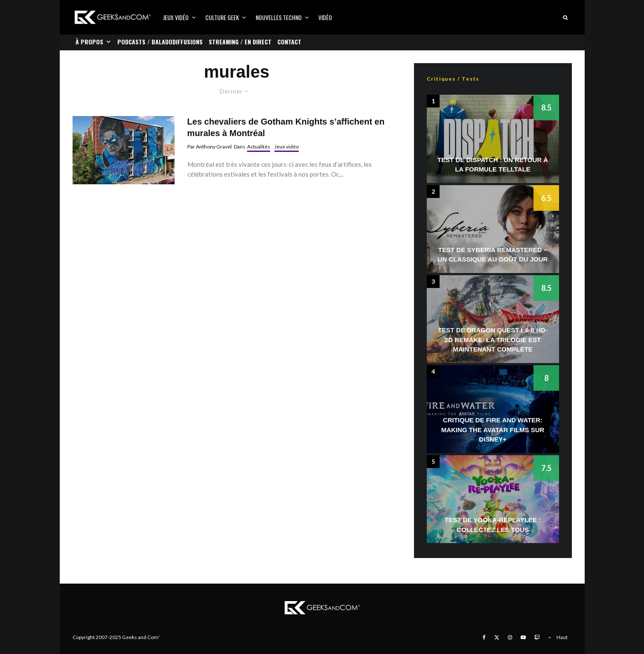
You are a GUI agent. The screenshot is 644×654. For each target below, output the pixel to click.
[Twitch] (537, 637)
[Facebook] (484, 637)
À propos (89, 42)
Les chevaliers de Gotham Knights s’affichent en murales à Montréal (286, 127)
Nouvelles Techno (279, 17)
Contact (289, 42)
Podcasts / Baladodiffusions (160, 42)
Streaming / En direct (240, 42)
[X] (497, 637)
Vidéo (325, 17)
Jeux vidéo (176, 17)
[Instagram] (510, 637)
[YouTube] (523, 637)
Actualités (259, 147)
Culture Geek (222, 17)
